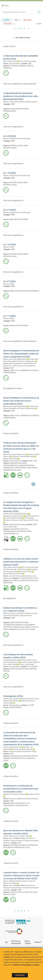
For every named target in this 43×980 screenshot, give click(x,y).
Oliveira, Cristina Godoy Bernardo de (16, 514)
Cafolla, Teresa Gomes (11, 836)
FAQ (6, 942)
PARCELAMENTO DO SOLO (29, 627)
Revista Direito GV (15, 461)
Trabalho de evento (11, 821)
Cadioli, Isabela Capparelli (30, 662)
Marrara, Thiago (9, 139)
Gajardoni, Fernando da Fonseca (14, 794)
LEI (18, 534)
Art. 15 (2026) (10, 245)
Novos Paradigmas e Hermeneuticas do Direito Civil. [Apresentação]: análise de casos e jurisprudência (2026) (21, 354)
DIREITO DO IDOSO (31, 892)
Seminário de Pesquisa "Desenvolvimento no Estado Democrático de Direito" (21, 841)
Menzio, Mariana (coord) (28, 102)
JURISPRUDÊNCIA (10, 373)
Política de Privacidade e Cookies (26, 965)
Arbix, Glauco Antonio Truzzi (29, 520)
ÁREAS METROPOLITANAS (19, 109)
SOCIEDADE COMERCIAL (19, 66)
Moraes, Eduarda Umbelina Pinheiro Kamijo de (19, 881)
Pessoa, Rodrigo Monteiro (12, 747)
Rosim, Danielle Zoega (22, 139)
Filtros (6, 20)
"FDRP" (18, 20)
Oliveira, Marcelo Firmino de (13, 574)
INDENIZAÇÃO (8, 470)
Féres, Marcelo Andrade (28, 61)
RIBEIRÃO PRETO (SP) (22, 847)
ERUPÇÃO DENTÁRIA (29, 669)
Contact (38, 942)
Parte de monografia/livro (13, 127)
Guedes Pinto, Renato (11, 699)
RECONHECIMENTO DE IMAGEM (14, 531)
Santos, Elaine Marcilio (11, 662)
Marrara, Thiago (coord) (11, 613)
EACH (11, 527)
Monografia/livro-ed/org (13, 388)
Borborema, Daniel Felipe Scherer (15, 454)
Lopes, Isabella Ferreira (14, 518)
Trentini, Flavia (24, 836)
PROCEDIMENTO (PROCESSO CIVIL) (16, 805)
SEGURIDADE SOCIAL (19, 758)
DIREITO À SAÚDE (9, 895)
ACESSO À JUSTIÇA (17, 892)
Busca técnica (28, 942)
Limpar (39, 24)
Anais (11, 838)
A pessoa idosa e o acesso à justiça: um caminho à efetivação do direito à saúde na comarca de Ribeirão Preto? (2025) (21, 875)
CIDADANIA (27, 756)
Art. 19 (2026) (10, 173)
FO (29, 667)
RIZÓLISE (7, 671)
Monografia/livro (10, 598)
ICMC (31, 461)
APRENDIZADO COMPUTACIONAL (15, 468)
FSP (32, 667)
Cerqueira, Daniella (10, 660)
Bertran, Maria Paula (10, 459)
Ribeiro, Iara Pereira (10, 883)
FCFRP (36, 578)
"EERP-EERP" (9, 24)
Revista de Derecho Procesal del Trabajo (23, 751)
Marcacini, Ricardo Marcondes (23, 456)
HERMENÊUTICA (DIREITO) (30, 370)
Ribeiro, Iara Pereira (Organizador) (15, 359)
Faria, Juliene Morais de (11, 567)
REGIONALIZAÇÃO (10, 111)
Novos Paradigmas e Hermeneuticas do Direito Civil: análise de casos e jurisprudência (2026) (21, 401)
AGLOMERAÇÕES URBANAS (13, 625)
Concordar (20, 975)
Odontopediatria (14, 667)
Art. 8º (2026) (9, 281)
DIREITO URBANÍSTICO (11, 629)
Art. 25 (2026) (10, 136)
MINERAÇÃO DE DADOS (18, 463)
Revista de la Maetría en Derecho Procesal (23, 799)
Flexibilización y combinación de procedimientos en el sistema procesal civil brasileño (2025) (21, 789)
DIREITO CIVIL (15, 370)
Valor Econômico (15, 64)
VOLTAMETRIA (15, 581)
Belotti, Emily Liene (33, 516)
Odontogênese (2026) (13, 696)
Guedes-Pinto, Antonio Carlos (27, 660)
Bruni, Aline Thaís (26, 572)
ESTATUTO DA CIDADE (28, 629)
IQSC (31, 578)
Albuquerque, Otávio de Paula (13, 516)
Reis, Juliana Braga (10, 664)
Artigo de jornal (9, 46)
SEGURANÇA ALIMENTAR (19, 845)
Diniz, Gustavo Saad (10, 61)
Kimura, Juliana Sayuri (27, 664)
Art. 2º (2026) (9, 210)
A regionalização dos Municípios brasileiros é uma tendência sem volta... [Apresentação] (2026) (21, 96)
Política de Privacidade (16, 942)
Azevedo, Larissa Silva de (19, 569)
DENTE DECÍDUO (16, 669)
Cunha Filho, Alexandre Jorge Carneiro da (17, 616)
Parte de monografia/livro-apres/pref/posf (20, 84)
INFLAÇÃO (18, 470)
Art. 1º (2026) (9, 316)
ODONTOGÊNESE (16, 708)
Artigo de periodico (11, 433)
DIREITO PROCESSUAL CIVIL (20, 803)
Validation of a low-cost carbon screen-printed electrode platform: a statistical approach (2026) (21, 562)
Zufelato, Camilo (34, 794)
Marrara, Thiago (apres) (11, 102)
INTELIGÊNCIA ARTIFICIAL (19, 529)
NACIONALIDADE (16, 756)
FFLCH (6, 527)
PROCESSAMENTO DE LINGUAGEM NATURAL (19, 465)
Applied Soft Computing (17, 524)
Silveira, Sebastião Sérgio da (23, 749)
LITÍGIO (29, 531)
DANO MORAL (32, 468)
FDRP (30, 64)
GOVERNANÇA (34, 291)
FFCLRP (22, 578)
